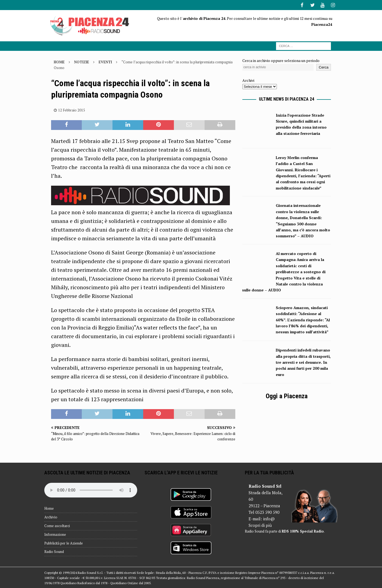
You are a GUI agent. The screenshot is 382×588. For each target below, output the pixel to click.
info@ (269, 518)
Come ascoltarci (57, 525)
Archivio (51, 517)
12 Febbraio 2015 (72, 110)
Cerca (324, 67)
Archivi (248, 80)
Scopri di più (260, 525)
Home (49, 508)
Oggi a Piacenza (287, 396)
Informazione (55, 534)
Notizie (82, 61)
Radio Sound (54, 551)
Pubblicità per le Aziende (64, 543)
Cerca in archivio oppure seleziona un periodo (281, 60)
